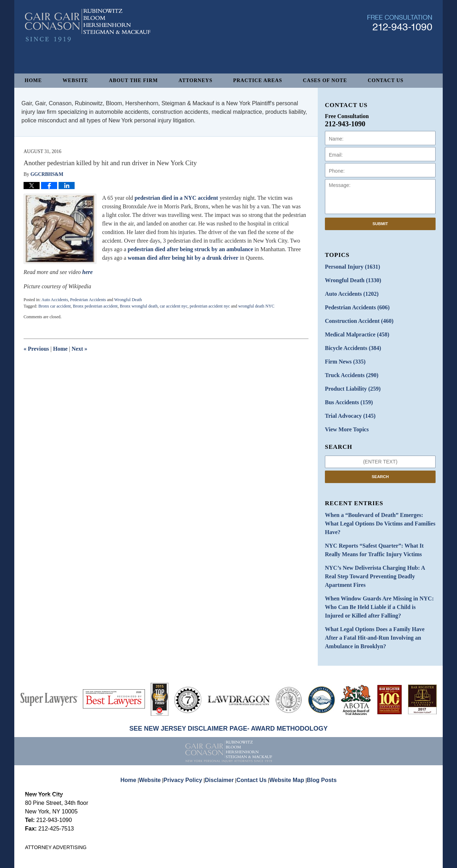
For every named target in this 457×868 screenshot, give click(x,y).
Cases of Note (325, 80)
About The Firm (133, 80)
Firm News (343, 354)
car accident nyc (174, 306)
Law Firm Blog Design (398, 859)
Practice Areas (258, 80)
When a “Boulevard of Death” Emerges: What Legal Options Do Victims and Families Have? (374, 504)
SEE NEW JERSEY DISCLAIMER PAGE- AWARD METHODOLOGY (228, 685)
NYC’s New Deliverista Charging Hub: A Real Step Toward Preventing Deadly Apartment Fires (380, 544)
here (87, 272)
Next (80, 349)
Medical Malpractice (353, 329)
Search (380, 463)
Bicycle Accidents (350, 341)
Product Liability (349, 379)
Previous (36, 349)
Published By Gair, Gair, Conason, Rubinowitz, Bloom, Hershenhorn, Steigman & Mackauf (400, 48)
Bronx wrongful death (139, 306)
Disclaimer (222, 731)
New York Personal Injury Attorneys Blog (88, 50)
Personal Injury (349, 266)
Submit (380, 224)
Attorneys (195, 80)
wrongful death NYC (256, 306)
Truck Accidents (348, 366)
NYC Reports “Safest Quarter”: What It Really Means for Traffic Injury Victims (376, 524)
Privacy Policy (189, 731)
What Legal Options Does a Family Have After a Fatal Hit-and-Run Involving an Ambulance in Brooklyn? (376, 596)
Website (75, 80)
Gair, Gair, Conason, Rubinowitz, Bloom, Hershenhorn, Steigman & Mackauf (142, 859)
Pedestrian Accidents (88, 300)
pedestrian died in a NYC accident (176, 198)
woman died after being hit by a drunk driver (183, 258)
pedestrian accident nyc (210, 306)
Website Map (285, 731)
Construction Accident (355, 316)
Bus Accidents (346, 391)
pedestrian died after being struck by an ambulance (190, 249)
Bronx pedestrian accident (95, 306)
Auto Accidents (55, 300)
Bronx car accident (54, 306)
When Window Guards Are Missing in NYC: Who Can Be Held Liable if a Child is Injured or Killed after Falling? (378, 568)
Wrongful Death (128, 300)
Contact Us (386, 80)
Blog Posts (318, 731)
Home (33, 80)
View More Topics (344, 416)
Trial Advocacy (347, 404)
